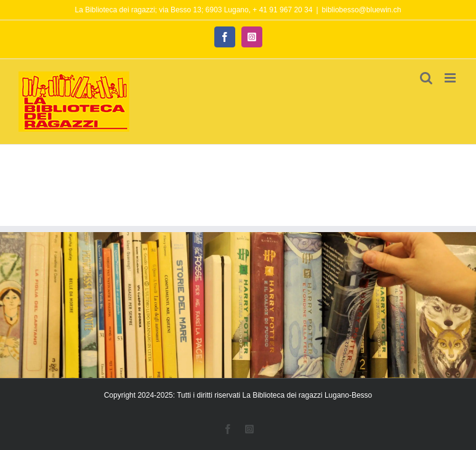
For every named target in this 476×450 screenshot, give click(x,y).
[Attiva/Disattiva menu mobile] (451, 78)
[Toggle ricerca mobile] (426, 78)
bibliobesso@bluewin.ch (362, 10)
